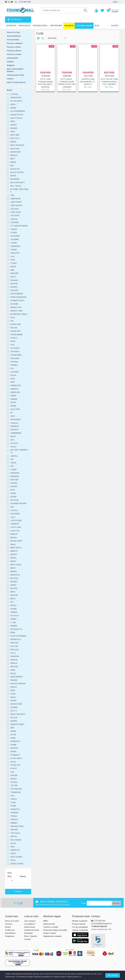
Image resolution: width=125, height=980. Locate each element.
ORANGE (14, 612)
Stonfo (13, 762)
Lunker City (15, 531)
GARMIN (14, 399)
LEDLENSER (15, 514)
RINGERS (14, 680)
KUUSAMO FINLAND (18, 503)
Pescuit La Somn (14, 47)
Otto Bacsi (15, 616)
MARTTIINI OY (16, 548)
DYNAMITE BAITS (17, 301)
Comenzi (9, 924)
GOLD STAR (15, 409)
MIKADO (14, 571)
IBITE (12, 440)
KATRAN (14, 483)
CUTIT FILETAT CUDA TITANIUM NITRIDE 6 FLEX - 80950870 (109, 82)
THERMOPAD (16, 792)
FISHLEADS (15, 358)
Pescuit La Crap (13, 32)
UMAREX (14, 823)
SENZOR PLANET (17, 724)
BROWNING (15, 179)
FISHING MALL (16, 355)
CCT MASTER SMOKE (19, 226)
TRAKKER (14, 813)
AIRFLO (13, 104)
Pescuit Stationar (14, 36)
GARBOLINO (15, 392)
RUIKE (13, 690)
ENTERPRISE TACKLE (19, 314)
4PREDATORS (16, 98)
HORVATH (14, 430)
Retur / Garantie (31, 936)
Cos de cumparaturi (80, 927)
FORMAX (14, 365)
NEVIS (13, 599)
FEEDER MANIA (16, 335)
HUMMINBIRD (16, 433)
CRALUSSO (15, 253)
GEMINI (13, 406)
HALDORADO (16, 420)
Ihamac (13, 447)
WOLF (13, 847)
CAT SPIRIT (15, 216)
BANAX (13, 142)
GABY (13, 382)
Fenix (12, 345)
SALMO (13, 701)
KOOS (13, 490)
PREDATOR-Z (16, 639)
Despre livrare (30, 927)
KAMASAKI (15, 473)
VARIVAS (14, 830)
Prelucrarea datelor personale (55, 930)
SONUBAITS (15, 741)
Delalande (14, 280)
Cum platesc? (30, 924)
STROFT (14, 769)
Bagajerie (11, 65)
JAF (12, 459)
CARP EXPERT (16, 202)
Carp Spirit (15, 209)
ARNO (13, 121)
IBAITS (13, 436)
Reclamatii (28, 933)
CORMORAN (15, 246)
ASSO (13, 132)
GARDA (13, 396)
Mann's (13, 544)
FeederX (14, 338)
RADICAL (14, 660)
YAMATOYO (15, 850)
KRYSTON (14, 500)
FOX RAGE (15, 372)
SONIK (13, 738)
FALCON (14, 328)
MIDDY (13, 568)
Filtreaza (18, 891)
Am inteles (113, 975)
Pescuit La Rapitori (15, 43)
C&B (12, 195)
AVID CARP (15, 135)
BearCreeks (15, 149)
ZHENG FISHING (17, 864)
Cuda (12, 256)
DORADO (14, 287)
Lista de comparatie (80, 930)
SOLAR (13, 735)
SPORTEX (14, 748)
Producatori (24, 26)
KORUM (13, 497)
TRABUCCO (15, 809)
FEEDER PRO (15, 331)
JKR (12, 466)
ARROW (13, 125)
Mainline (14, 538)
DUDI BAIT (14, 290)
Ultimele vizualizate (80, 921)
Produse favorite (79, 924)
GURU (13, 416)
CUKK (13, 260)
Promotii (69, 26)
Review (8, 927)
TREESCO (14, 820)
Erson (13, 318)
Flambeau (14, 362)
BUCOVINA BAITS (18, 183)
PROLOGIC (15, 650)
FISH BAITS (15, 352)
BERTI (13, 159)
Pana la (23, 876)
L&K (12, 507)
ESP (12, 321)
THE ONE (14, 785)
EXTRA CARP (16, 324)
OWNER (13, 619)
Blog (97, 26)
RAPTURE (14, 667)
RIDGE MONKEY (17, 677)
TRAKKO (14, 816)
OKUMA (13, 609)
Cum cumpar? (30, 921)
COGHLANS (15, 236)
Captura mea (56, 26)
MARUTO (14, 551)
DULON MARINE (17, 294)
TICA (12, 796)
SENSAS (14, 721)
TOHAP (13, 806)
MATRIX (14, 554)
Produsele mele (40, 26)
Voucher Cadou (84, 26)
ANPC (46, 921)
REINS (13, 670)
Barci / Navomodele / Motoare (15, 70)
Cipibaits (14, 229)
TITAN (13, 803)
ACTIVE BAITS (16, 101)
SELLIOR (14, 718)
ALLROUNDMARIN (18, 111)
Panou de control (12, 921)
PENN (13, 633)
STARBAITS (15, 755)
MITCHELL (15, 578)
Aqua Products (16, 118)
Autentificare (10, 933)
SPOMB (13, 745)
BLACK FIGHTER (17, 172)
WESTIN (14, 836)
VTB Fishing (15, 833)
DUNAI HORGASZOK (18, 297)
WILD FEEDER (16, 840)
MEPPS (13, 561)
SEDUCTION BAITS (18, 714)
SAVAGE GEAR (16, 704)
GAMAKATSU (16, 385)
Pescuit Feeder (13, 40)
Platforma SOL (49, 924)
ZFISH (13, 860)
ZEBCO (13, 853)
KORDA (13, 493)
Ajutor (115, 26)
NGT (12, 602)
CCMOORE (15, 222)
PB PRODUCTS (16, 629)
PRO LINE (14, 646)
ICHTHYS (14, 443)
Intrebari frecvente (32, 930)
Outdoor (10, 62)
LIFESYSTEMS (16, 521)
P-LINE (13, 622)
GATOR (13, 402)
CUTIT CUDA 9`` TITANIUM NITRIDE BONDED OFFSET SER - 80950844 (67, 83)
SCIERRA (14, 707)
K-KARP (14, 470)
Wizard (13, 843)
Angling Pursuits (17, 115)
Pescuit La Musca (14, 51)
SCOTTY (14, 711)
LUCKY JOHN (16, 527)
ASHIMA (14, 128)
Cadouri (10, 79)
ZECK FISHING (16, 857)
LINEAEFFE (15, 524)
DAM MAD (14, 273)
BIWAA (13, 162)
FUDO (13, 379)
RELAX (13, 673)
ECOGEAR (14, 304)
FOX (12, 369)
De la (9, 876)
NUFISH (13, 605)
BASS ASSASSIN (17, 145)
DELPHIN (14, 284)
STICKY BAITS (16, 758)
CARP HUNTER (16, 205)
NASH (13, 592)
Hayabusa (14, 423)
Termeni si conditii (51, 927)
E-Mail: (84, 903)
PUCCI (13, 653)
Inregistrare (10, 936)
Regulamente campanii (52, 936)
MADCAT (14, 534)
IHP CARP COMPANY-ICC (19, 451)
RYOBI (13, 694)
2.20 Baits (14, 94)
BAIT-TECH (15, 138)
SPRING (13, 752)
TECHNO (14, 782)
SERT (12, 728)
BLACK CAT (15, 169)
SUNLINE (14, 775)
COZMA (14, 250)
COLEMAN (15, 239)
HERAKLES (15, 426)
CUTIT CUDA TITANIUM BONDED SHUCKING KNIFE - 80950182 (45, 83)
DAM (12, 270)
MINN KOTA (15, 575)
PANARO (14, 626)
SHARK (13, 731)
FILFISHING (15, 348)
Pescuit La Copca (14, 54)
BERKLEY (14, 155)
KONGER (14, 487)
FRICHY (13, 375)
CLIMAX (14, 233)
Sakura (13, 697)
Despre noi (11, 26)
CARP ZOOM (16, 212)
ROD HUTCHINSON (18, 684)
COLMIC (14, 243)
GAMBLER (14, 389)
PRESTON (14, 643)
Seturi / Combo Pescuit (16, 82)
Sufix (12, 772)
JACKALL (14, 456)
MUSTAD (14, 588)
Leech (13, 517)
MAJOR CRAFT (16, 541)
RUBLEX (14, 687)
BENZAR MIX (16, 152)
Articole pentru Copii (15, 75)
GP (12, 413)
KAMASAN (15, 476)
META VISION (16, 565)
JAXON (13, 463)
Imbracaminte (13, 58)
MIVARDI (14, 582)
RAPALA (14, 663)
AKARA (13, 108)
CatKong (14, 219)
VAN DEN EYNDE (17, 826)
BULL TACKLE (16, 186)
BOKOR (13, 176)
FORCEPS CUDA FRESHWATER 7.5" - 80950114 (88, 82)
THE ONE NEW (16, 789)
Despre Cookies (50, 933)
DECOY (13, 277)
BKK (12, 166)
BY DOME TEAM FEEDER (19, 191)
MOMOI (13, 585)
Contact (28, 939)
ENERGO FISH (16, 307)
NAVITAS (14, 595)
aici (80, 977)
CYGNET (14, 263)
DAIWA (13, 267)
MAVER (13, 558)
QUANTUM (15, 656)
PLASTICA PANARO (18, 636)
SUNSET (14, 779)
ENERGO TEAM (16, 311)
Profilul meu (10, 930)
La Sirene (14, 510)
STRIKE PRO (15, 765)
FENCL (13, 341)
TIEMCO (14, 799)
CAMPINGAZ (16, 199)
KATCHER (14, 480)
